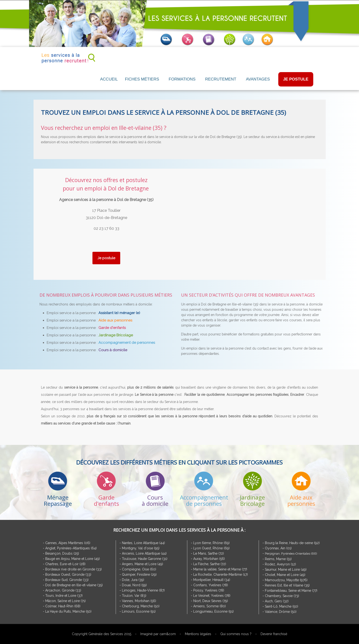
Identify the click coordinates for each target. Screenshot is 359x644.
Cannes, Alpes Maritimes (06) (68, 543)
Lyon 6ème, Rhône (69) (211, 543)
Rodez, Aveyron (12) (280, 564)
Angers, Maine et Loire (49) (142, 564)
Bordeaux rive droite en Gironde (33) (74, 569)
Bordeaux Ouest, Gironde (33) (68, 575)
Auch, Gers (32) (277, 601)
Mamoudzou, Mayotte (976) (286, 580)
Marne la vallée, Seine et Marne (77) (220, 569)
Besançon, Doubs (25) (62, 553)
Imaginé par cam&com (158, 634)
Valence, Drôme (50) (281, 612)
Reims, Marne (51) (278, 559)
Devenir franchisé (274, 634)
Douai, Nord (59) (134, 585)
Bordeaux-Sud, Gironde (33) (67, 580)
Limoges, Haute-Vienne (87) (143, 590)
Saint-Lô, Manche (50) (282, 606)
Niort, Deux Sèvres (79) (211, 601)
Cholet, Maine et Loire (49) (285, 575)
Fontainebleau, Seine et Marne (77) (291, 591)
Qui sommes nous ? (236, 634)
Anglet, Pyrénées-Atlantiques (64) (71, 548)
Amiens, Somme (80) (210, 606)
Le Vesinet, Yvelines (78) (212, 596)
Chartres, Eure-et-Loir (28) (65, 564)
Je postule (106, 258)
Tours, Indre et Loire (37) (64, 596)
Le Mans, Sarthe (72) (209, 553)
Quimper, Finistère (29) (139, 575)
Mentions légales (198, 634)
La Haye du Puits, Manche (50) (68, 611)
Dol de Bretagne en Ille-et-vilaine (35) (74, 585)
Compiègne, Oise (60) (139, 569)
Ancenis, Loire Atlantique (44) (144, 553)
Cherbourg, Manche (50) (141, 606)
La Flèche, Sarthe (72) (210, 564)
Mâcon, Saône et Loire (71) (66, 601)
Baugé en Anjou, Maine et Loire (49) (73, 559)
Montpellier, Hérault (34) (212, 580)
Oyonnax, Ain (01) (278, 548)
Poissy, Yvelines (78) (209, 590)
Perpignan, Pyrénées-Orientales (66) (291, 554)
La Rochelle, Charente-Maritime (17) (221, 575)
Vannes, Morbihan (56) (139, 601)
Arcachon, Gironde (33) (63, 590)
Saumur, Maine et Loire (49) (286, 569)
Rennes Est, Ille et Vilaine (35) (287, 585)
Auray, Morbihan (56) (209, 559)
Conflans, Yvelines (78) (211, 585)
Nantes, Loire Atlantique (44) (143, 543)
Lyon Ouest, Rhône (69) (211, 548)
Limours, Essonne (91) (139, 611)
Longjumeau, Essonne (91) (214, 611)
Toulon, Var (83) (134, 596)
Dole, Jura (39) (133, 580)
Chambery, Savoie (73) (282, 596)
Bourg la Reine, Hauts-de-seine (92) (292, 543)
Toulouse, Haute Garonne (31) (145, 559)
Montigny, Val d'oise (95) (141, 548)
